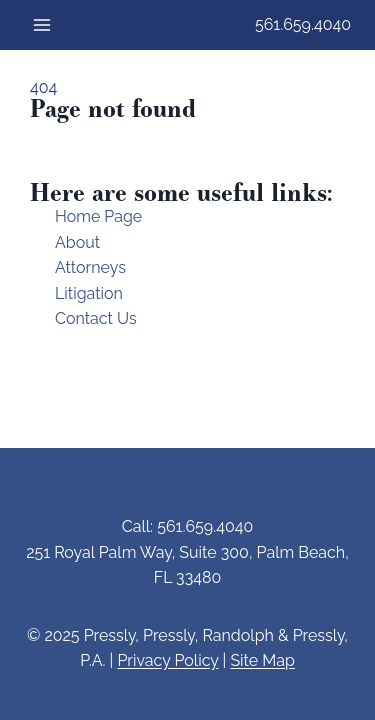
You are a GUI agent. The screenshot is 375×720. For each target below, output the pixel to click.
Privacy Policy (167, 660)
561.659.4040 (303, 24)
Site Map (262, 660)
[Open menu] (42, 24)
